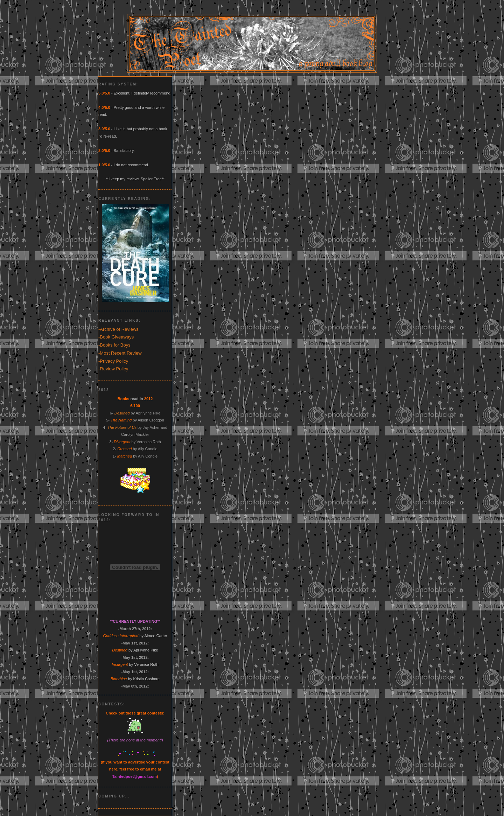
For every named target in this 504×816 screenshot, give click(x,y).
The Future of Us (122, 427)
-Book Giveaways (116, 337)
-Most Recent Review (120, 353)
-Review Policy (113, 369)
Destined (122, 413)
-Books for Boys (114, 345)
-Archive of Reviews (118, 329)
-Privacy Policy (113, 361)
